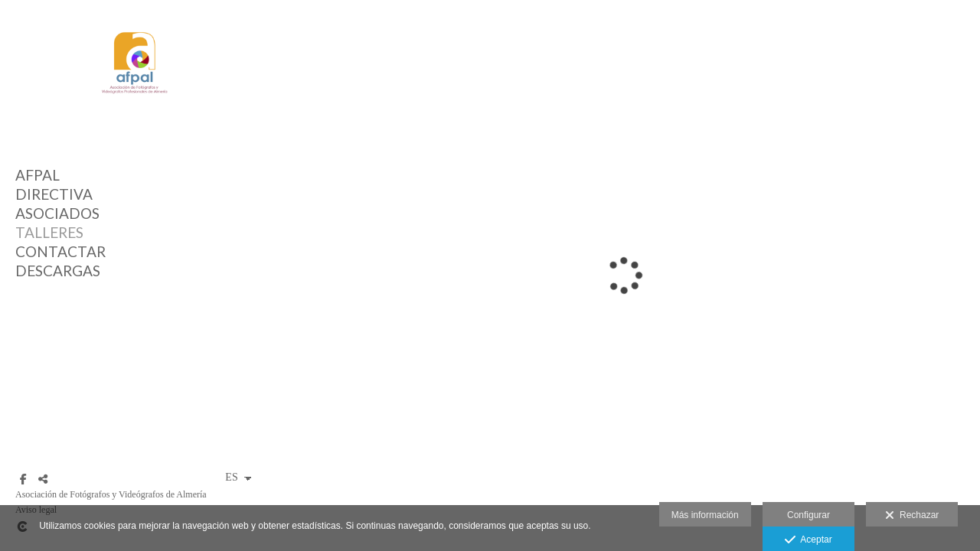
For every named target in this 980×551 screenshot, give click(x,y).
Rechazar (912, 516)
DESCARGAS (58, 271)
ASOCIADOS (57, 213)
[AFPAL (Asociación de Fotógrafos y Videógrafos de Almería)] (134, 108)
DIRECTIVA (54, 194)
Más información (705, 515)
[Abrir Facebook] (23, 479)
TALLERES (49, 232)
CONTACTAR (60, 251)
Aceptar (808, 540)
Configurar (808, 515)
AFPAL (38, 175)
